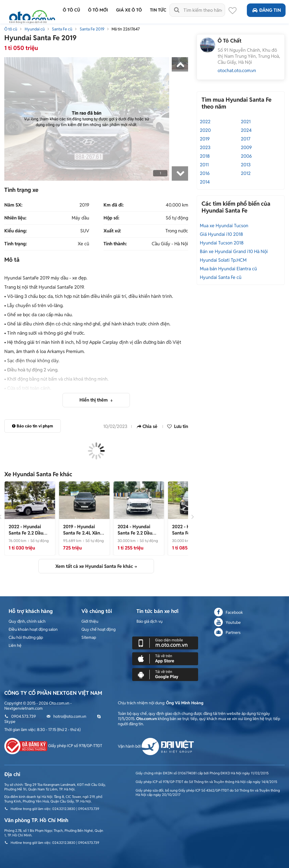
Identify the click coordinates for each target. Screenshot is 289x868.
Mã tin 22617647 (126, 29)
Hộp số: (111, 218)
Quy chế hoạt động (98, 629)
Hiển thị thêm (94, 400)
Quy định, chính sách (27, 621)
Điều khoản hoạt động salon (33, 629)
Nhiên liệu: (15, 218)
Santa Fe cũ (62, 29)
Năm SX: (13, 205)
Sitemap (89, 637)
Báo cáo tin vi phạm (33, 426)
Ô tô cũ (11, 29)
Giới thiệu (90, 621)
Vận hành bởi (156, 746)
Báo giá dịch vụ (150, 621)
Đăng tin (266, 10)
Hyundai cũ (35, 29)
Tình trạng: (16, 244)
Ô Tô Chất (230, 41)
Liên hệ (15, 645)
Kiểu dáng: (16, 231)
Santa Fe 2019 (92, 29)
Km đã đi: (114, 205)
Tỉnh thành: (115, 244)
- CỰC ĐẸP (137, 533)
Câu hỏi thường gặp (26, 637)
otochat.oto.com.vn (237, 71)
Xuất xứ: (112, 231)
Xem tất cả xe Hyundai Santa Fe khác (94, 566)
